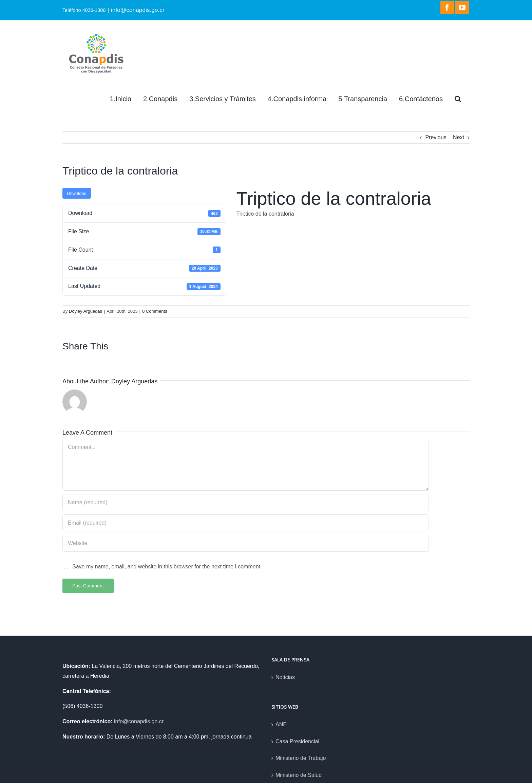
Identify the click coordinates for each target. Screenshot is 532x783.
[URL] (246, 543)
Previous (436, 137)
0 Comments (155, 311)
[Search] (458, 99)
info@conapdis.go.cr (138, 10)
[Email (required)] (246, 523)
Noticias (285, 677)
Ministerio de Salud (299, 775)
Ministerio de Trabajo (301, 758)
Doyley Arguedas (85, 311)
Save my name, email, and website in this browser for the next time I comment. (167, 567)
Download (77, 193)
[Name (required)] (246, 503)
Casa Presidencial (297, 741)
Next (459, 137)
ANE (281, 724)
